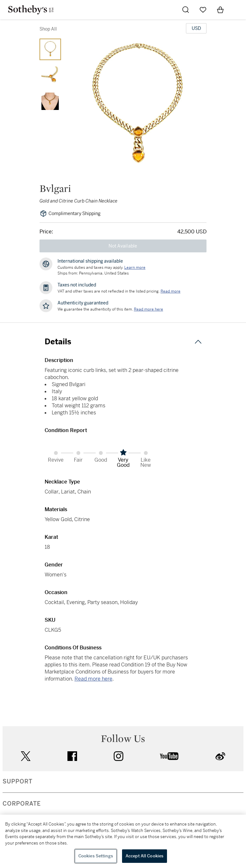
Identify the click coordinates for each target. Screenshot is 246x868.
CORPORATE (22, 804)
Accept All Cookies (145, 856)
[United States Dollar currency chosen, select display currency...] (196, 28)
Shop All (48, 29)
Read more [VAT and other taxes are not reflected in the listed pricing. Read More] (171, 291)
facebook (72, 756)
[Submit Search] (186, 10)
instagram (119, 756)
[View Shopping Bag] (220, 10)
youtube (169, 756)
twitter (26, 756)
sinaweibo (220, 756)
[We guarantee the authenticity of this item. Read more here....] (149, 309)
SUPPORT (18, 782)
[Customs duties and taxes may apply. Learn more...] (135, 267)
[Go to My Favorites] (203, 10)
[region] (123, 841)
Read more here (93, 679)
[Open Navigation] (238, 10)
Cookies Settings (96, 856)
